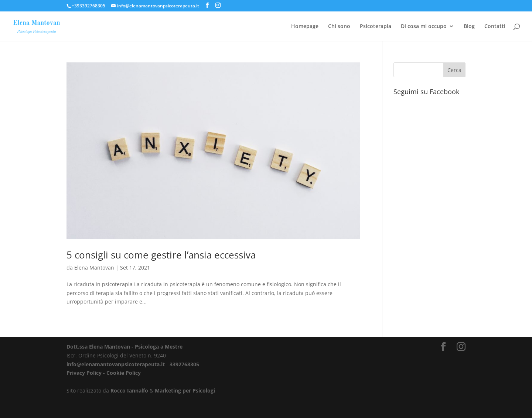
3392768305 (184, 364)
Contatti (495, 27)
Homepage (305, 27)
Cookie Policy (124, 373)
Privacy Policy (84, 373)
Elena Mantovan (94, 268)
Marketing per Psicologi (185, 390)
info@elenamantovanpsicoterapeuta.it (116, 364)
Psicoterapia (376, 27)
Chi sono (339, 27)
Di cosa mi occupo (424, 27)
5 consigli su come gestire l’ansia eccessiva (161, 255)
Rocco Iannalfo (129, 390)
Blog (469, 27)
